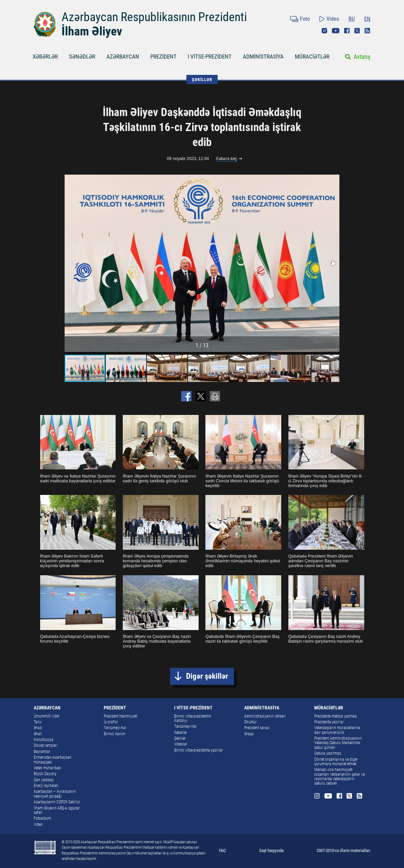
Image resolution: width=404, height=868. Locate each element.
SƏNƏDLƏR (82, 57)
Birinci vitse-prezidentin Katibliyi (193, 718)
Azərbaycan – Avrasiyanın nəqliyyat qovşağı (55, 794)
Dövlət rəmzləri (46, 745)
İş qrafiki (111, 722)
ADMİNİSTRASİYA (263, 57)
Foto (305, 19)
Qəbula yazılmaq (328, 753)
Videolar (181, 744)
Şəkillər (180, 738)
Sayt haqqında (271, 850)
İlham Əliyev (92, 31)
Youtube (336, 31)
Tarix (38, 722)
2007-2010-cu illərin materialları (343, 850)
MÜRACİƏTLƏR (312, 57)
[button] (333, 263)
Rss (367, 31)
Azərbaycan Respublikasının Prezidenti (154, 17)
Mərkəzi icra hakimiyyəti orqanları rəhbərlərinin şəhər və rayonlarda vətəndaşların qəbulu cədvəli (339, 776)
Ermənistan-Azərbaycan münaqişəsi (53, 760)
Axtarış (362, 57)
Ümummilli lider (47, 716)
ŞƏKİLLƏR (202, 79)
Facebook (347, 31)
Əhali (38, 734)
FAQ (222, 850)
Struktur (250, 722)
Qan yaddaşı (44, 780)
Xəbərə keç (226, 159)
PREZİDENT (163, 57)
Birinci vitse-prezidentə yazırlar (199, 750)
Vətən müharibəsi (47, 768)
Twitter (357, 31)
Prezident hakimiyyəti (121, 716)
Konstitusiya (44, 740)
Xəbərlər (181, 733)
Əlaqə (249, 734)
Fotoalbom (42, 818)
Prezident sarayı (257, 728)
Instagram (324, 31)
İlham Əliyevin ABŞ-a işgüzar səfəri (57, 810)
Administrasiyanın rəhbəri (265, 716)
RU (352, 19)
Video (333, 19)
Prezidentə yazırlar (329, 722)
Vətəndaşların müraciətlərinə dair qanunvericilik (337, 730)
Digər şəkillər (207, 676)
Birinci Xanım (114, 734)
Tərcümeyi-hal (115, 728)
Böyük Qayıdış (45, 774)
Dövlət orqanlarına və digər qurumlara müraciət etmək (336, 762)
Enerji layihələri (46, 786)
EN (367, 19)
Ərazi (38, 728)
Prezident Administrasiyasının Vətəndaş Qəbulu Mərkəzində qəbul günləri (338, 743)
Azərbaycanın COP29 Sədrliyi (57, 802)
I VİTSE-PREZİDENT (210, 57)
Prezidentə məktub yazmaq (335, 716)
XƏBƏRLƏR (45, 57)
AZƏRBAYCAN (123, 57)
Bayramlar (42, 752)
